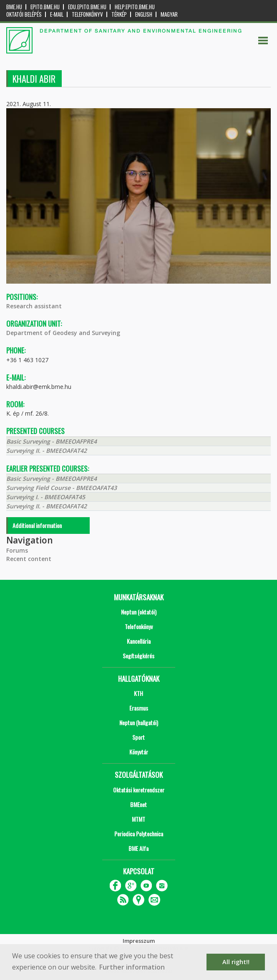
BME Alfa (138, 848)
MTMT (138, 819)
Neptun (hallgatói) (139, 722)
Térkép (119, 14)
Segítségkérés (138, 656)
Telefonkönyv (87, 14)
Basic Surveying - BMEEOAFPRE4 (52, 441)
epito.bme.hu (45, 7)
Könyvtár (139, 752)
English (144, 14)
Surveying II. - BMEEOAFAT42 (47, 451)
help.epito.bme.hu (135, 7)
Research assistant (34, 306)
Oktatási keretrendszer (139, 790)
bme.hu (14, 7)
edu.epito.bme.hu (87, 7)
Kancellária (139, 641)
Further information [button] (132, 967)
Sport (138, 737)
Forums (17, 550)
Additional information (37, 525)
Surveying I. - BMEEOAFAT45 (46, 497)
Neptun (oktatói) (139, 612)
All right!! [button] (236, 962)
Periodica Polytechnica (139, 834)
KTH (138, 693)
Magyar (169, 14)
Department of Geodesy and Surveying (63, 333)
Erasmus (139, 708)
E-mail (57, 14)
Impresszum (139, 941)
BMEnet (138, 804)
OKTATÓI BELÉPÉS (24, 14)
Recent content (29, 559)
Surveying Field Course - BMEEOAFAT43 (62, 488)
